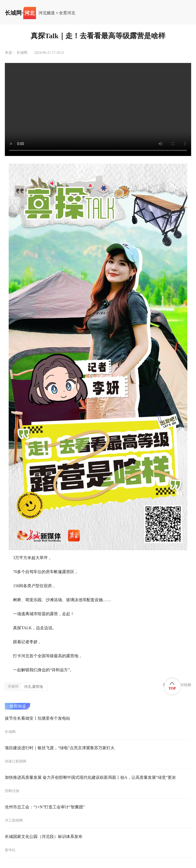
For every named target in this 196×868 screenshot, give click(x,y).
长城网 (13, 13)
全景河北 (67, 13)
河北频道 (47, 13)
